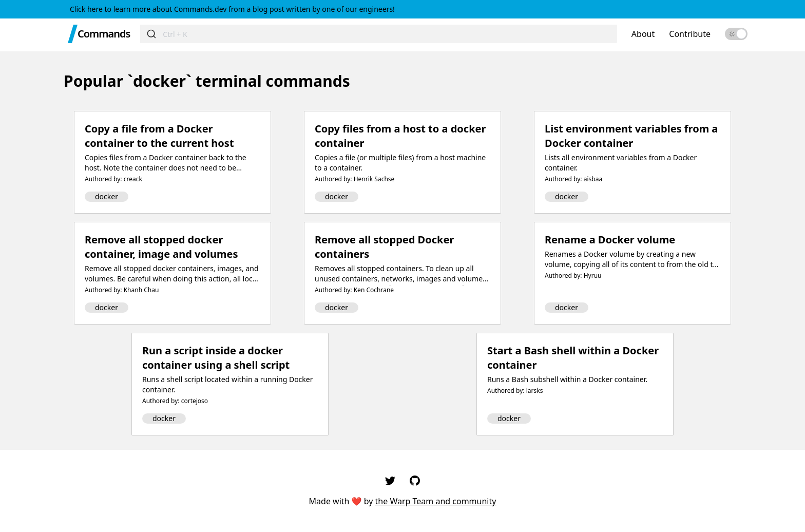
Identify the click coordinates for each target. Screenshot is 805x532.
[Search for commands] (388, 34)
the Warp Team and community (436, 501)
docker (107, 196)
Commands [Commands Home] (104, 34)
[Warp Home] (73, 34)
